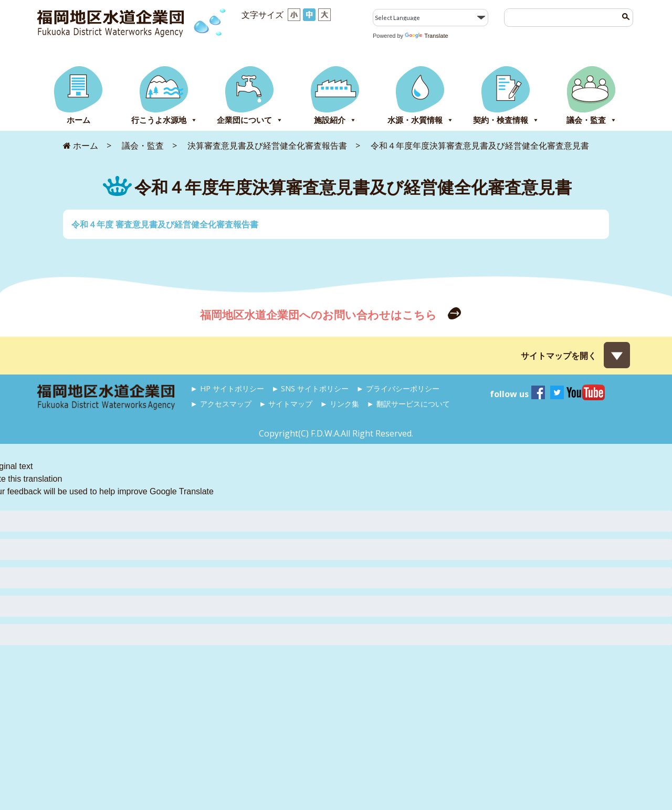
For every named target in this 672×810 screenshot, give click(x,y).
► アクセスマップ (221, 404)
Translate (426, 36)
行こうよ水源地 (164, 120)
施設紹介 (335, 120)
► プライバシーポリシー (398, 388)
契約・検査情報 (506, 120)
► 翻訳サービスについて (408, 404)
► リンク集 (340, 404)
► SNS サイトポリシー (310, 388)
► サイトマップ (286, 404)
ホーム (78, 120)
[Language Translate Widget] (430, 18)
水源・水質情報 (421, 120)
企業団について (250, 120)
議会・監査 (592, 120)
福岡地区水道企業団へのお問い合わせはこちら (320, 315)
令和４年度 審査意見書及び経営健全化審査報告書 (165, 224)
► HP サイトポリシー (227, 388)
